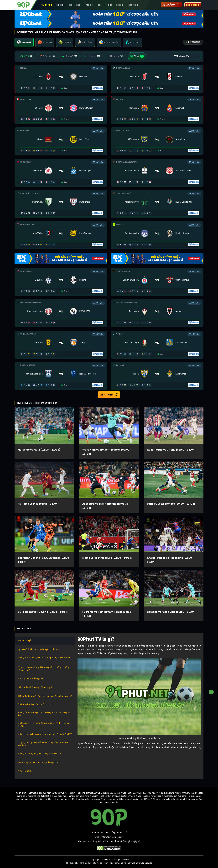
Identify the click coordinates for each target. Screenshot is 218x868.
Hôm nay (92, 56)
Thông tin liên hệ (25, 771)
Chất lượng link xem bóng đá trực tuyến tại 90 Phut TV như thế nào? (43, 724)
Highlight (60, 5)
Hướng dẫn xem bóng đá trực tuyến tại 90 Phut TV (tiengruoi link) (44, 714)
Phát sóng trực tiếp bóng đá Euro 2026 (35, 704)
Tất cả (137, 56)
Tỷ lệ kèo (89, 5)
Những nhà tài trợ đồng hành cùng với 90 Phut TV (39, 753)
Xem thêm (109, 395)
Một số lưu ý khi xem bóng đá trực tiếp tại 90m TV (39, 762)
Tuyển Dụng (132, 5)
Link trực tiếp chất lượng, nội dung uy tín (35, 687)
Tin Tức (119, 5)
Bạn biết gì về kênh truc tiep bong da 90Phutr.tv (38, 649)
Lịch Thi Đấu (75, 5)
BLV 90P (70, 56)
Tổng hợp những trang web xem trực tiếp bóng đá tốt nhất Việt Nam (43, 744)
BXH (99, 5)
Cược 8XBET (193, 5)
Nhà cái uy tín (171, 5)
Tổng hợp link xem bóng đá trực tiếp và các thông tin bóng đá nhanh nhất (44, 669)
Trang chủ (46, 5)
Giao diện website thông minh (31, 678)
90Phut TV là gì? (25, 640)
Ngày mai (115, 56)
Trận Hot (47, 56)
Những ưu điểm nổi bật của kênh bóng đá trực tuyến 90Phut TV (44, 659)
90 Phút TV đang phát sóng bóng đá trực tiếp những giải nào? (45, 696)
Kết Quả (108, 5)
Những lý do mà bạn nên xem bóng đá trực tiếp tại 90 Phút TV (45, 734)
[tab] (24, 42)
